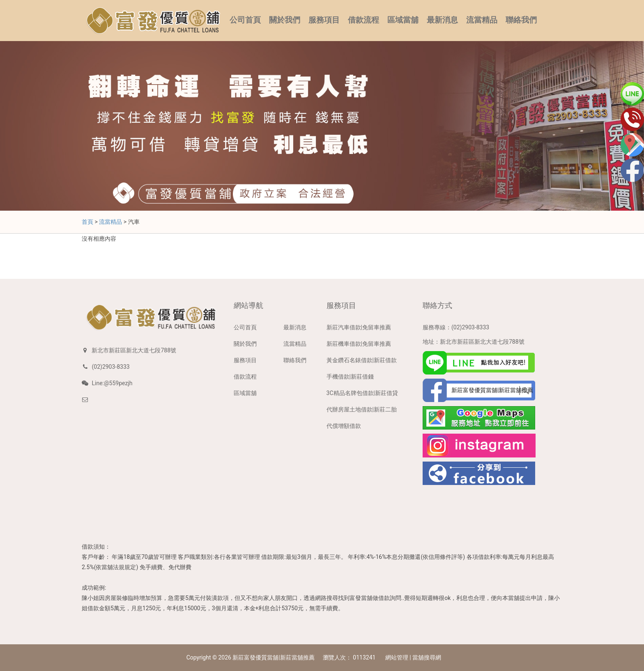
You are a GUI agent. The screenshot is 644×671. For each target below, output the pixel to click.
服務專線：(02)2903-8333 (456, 327)
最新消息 (442, 20)
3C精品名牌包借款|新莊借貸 (362, 393)
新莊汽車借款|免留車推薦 (359, 327)
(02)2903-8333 (110, 367)
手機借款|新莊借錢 (350, 377)
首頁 (87, 222)
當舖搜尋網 (427, 657)
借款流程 (363, 20)
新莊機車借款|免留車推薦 (359, 344)
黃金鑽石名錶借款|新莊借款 (362, 360)
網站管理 (397, 657)
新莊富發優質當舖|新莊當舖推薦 (273, 657)
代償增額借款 (344, 426)
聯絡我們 (521, 20)
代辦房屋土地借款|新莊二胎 (362, 409)
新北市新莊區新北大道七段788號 (134, 350)
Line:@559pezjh (112, 383)
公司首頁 (245, 20)
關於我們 (285, 20)
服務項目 (324, 20)
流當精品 (482, 20)
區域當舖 (403, 20)
